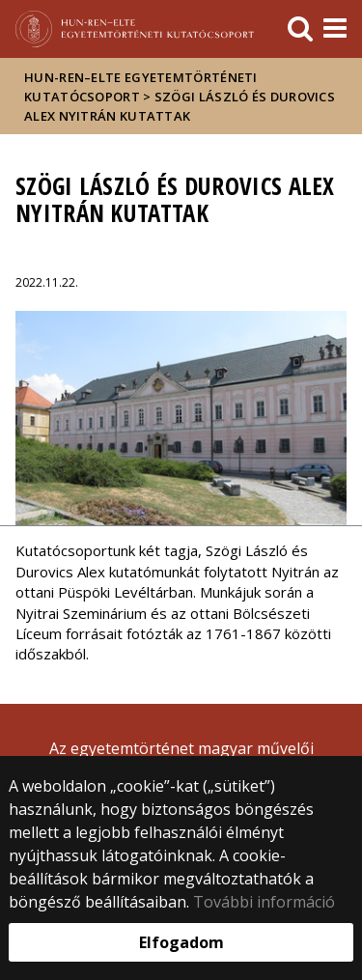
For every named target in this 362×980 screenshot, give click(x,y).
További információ (264, 902)
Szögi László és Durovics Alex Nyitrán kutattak (180, 106)
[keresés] (300, 29)
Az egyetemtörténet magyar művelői (181, 748)
